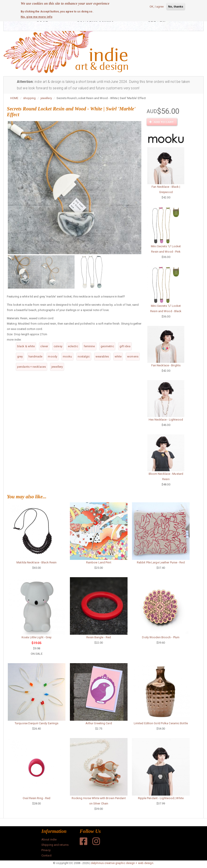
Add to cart (161, 122)
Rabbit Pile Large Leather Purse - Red (161, 562)
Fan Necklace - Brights (166, 365)
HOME (14, 98)
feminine (89, 346)
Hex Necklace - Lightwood (166, 420)
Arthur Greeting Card (99, 723)
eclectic (73, 346)
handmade (36, 356)
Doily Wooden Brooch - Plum (161, 637)
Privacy (46, 850)
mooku (67, 356)
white (118, 356)
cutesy (58, 346)
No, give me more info (37, 17)
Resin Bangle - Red (99, 637)
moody (53, 356)
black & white (26, 346)
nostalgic (84, 356)
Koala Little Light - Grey (37, 637)
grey (20, 356)
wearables (102, 356)
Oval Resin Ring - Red (37, 798)
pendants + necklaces (31, 367)
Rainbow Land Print (99, 562)
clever (44, 346)
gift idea (125, 346)
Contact (47, 855)
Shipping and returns (55, 845)
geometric (107, 346)
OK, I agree (157, 7)
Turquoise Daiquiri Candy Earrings (37, 723)
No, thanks (176, 7)
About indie (49, 839)
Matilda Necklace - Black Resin (37, 562)
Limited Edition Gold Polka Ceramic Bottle (161, 723)
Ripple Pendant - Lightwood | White (161, 798)
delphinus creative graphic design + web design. (122, 863)
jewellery (46, 98)
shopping (29, 98)
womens (133, 356)
